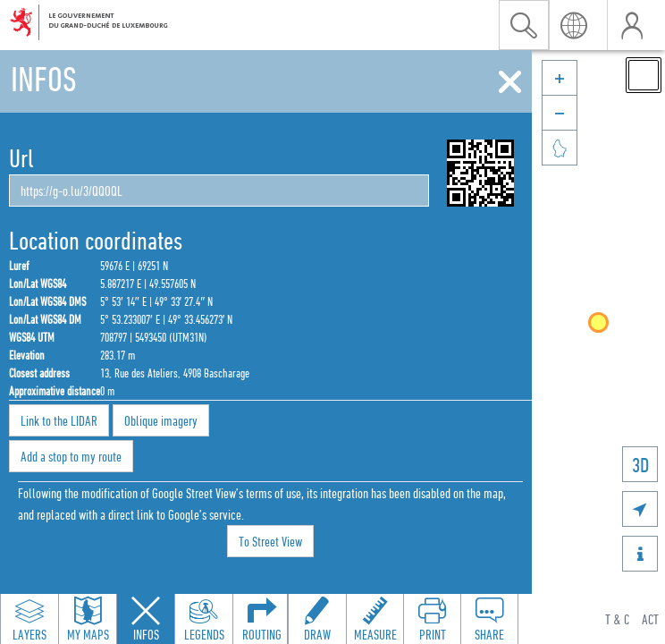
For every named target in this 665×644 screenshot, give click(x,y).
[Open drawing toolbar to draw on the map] (317, 619)
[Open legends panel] (204, 619)
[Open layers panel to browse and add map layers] (29, 619)
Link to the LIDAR (59, 420)
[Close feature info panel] (146, 619)
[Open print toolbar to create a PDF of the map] (432, 619)
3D (640, 465)
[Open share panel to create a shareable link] (489, 619)
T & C (617, 619)
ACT (650, 619)
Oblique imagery (161, 420)
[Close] (510, 82)
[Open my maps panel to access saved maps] (88, 619)
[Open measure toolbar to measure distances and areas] (375, 619)
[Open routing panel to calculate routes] (262, 619)
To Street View (270, 541)
